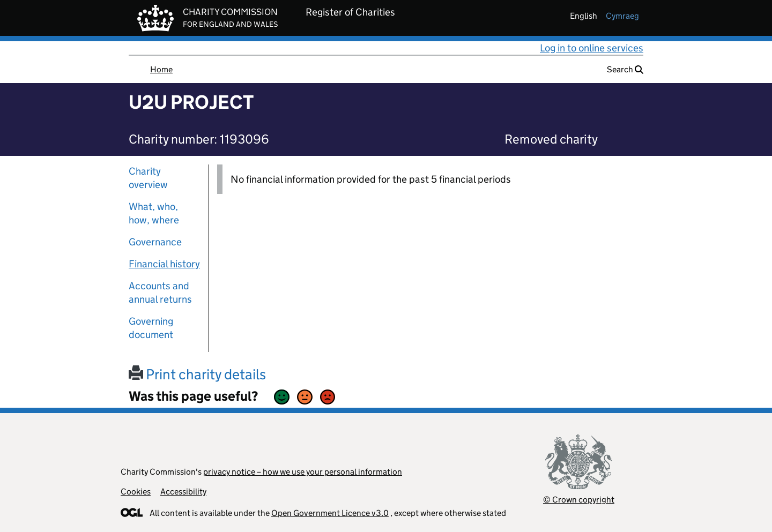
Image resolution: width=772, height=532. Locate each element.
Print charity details (197, 374)
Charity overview (148, 178)
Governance (155, 242)
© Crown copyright (579, 500)
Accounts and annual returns (160, 293)
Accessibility (183, 492)
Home (161, 69)
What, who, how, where (154, 213)
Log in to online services (592, 48)
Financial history (164, 264)
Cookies (136, 492)
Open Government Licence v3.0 (330, 513)
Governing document (151, 328)
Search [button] (625, 69)
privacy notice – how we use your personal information (303, 472)
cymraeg (622, 16)
